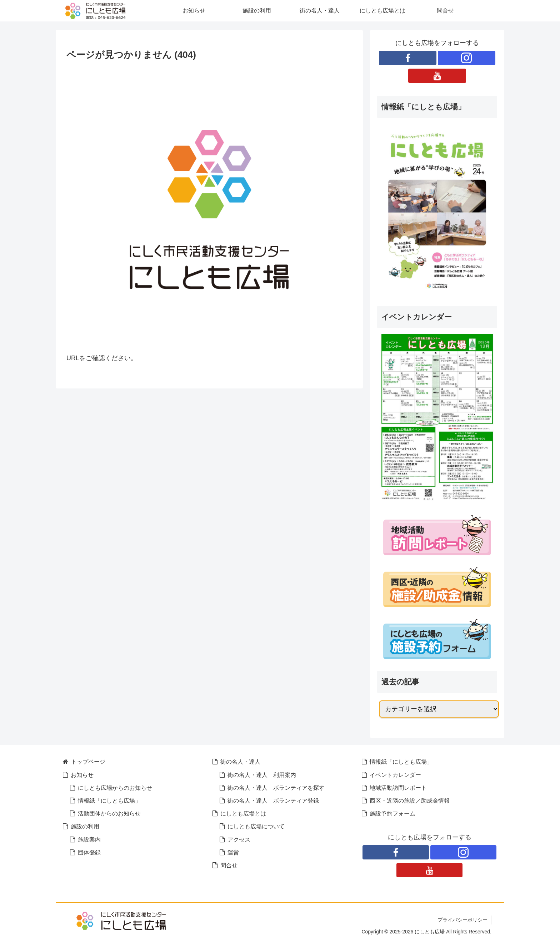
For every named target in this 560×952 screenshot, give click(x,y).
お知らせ (82, 775)
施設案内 (89, 839)
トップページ (88, 762)
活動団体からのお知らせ (109, 813)
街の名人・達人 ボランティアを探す (276, 788)
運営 (233, 852)
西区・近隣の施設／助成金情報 (410, 800)
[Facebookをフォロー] (408, 58)
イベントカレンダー (395, 775)
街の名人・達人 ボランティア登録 (273, 800)
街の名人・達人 (240, 762)
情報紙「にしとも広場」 (109, 800)
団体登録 (89, 852)
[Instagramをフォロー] (467, 58)
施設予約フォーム (392, 813)
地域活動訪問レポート (398, 788)
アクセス (239, 839)
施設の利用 (85, 826)
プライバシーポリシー (462, 920)
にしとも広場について (256, 826)
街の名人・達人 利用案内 (262, 775)
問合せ (229, 865)
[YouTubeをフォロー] (437, 76)
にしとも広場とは (243, 813)
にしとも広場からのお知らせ (115, 788)
